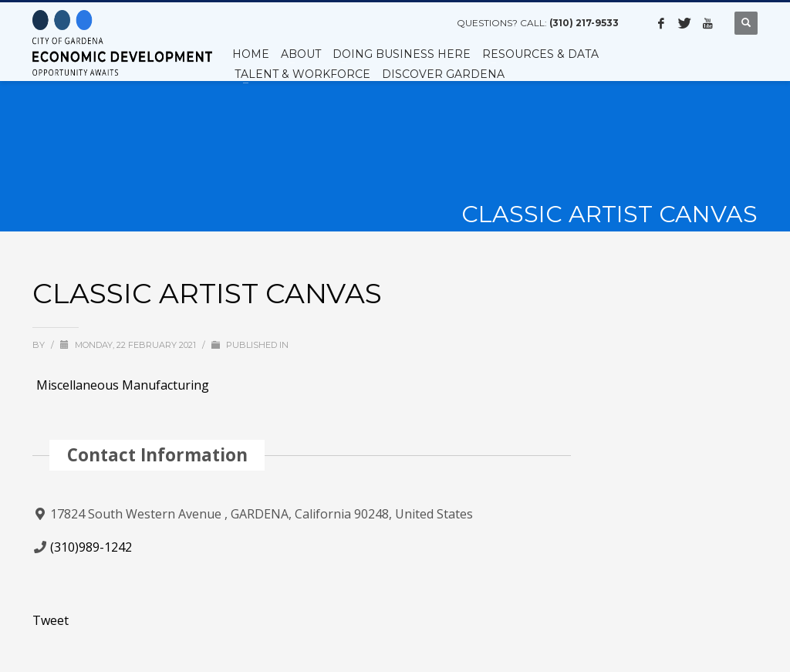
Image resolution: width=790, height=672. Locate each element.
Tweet (51, 620)
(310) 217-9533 (584, 23)
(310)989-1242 (91, 547)
